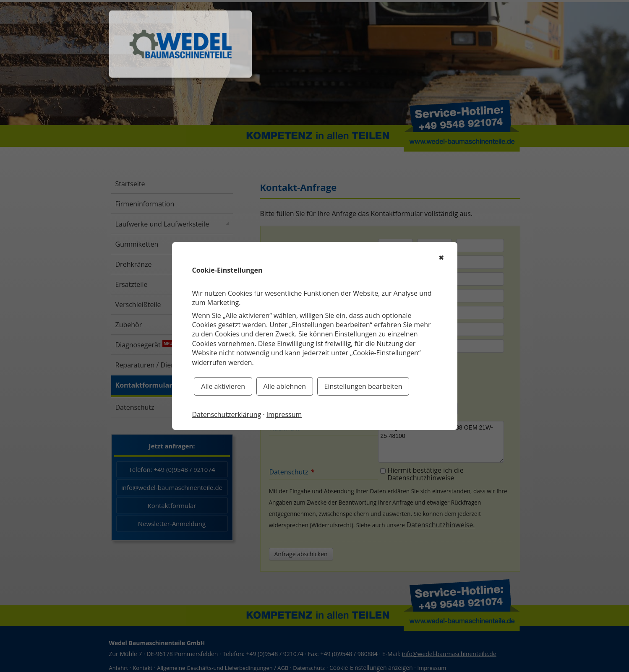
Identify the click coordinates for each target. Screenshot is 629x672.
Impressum (284, 414)
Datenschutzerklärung (227, 414)
